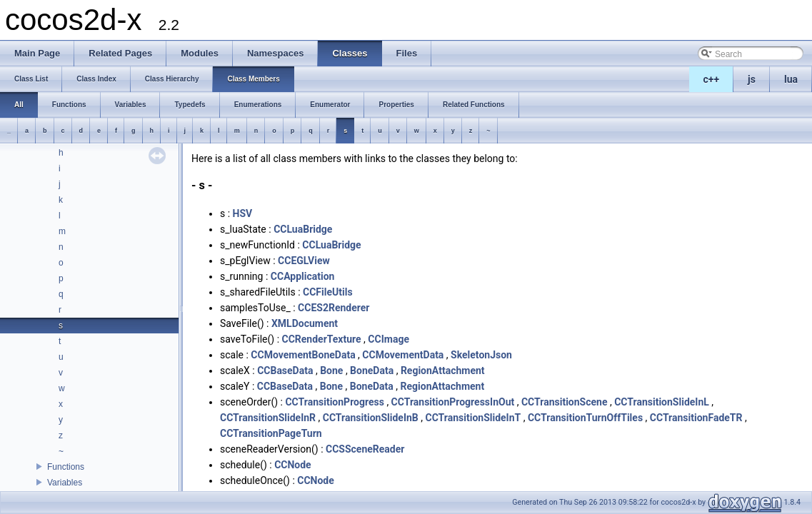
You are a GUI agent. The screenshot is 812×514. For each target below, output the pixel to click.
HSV (243, 213)
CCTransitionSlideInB (371, 418)
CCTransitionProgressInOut (453, 402)
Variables (65, 483)
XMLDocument (305, 323)
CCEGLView (304, 261)
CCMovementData (403, 355)
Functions (66, 467)
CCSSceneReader (365, 449)
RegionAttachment (443, 371)
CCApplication (303, 276)
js (752, 79)
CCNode (293, 465)
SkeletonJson (481, 355)
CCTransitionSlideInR (268, 418)
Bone (331, 371)
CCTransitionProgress (334, 402)
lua (791, 79)
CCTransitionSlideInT (473, 418)
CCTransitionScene (565, 402)
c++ (712, 79)
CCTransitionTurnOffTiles (585, 418)
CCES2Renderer (334, 308)
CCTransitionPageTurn (271, 433)
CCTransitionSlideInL (662, 402)
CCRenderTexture (322, 339)
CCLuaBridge (303, 229)
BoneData (372, 371)
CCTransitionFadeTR (696, 418)
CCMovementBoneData (303, 355)
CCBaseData (285, 371)
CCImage (389, 339)
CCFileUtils (328, 292)
